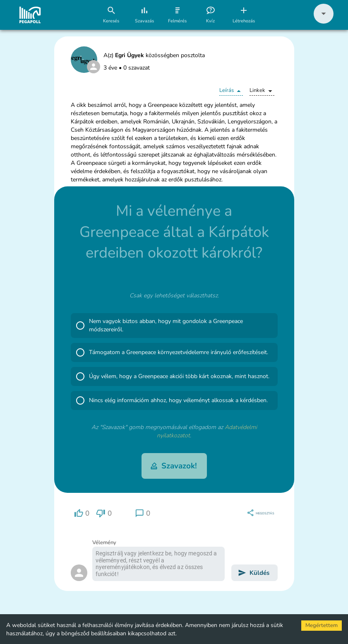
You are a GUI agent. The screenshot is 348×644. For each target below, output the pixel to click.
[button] (324, 22)
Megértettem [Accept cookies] (322, 625)
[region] (82, 513)
